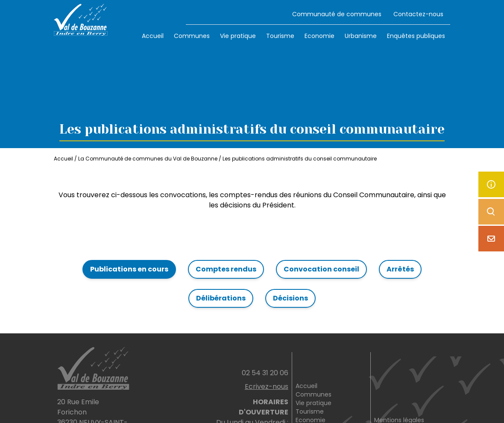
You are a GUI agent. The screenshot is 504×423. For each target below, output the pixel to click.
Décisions (290, 298)
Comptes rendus (226, 269)
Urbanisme (361, 36)
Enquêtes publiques (416, 36)
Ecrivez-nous (267, 387)
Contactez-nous (418, 14)
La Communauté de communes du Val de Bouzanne (148, 159)
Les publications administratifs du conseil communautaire (300, 159)
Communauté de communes (337, 14)
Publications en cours (129, 269)
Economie (319, 36)
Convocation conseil (321, 269)
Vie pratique (238, 36)
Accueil (153, 36)
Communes (192, 36)
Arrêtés (400, 269)
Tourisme (280, 36)
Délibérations (221, 298)
